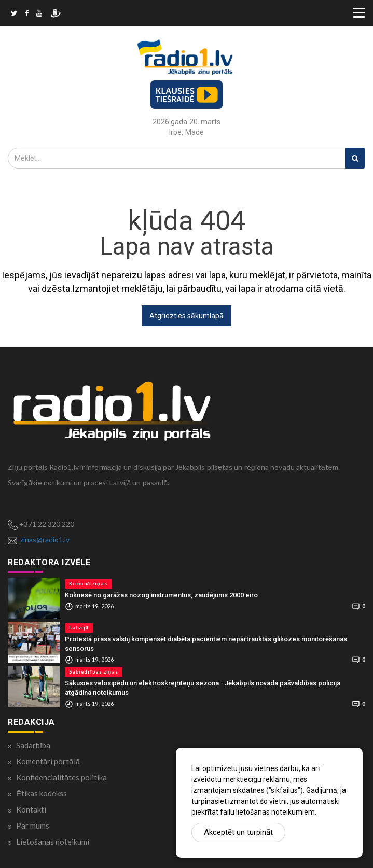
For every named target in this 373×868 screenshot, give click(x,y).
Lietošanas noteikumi (53, 842)
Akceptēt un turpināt (238, 832)
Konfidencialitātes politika (61, 777)
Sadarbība (33, 745)
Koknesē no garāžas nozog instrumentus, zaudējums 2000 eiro (161, 595)
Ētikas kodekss (42, 793)
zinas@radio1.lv (45, 540)
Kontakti (31, 809)
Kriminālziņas (88, 584)
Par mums (33, 825)
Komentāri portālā (48, 761)
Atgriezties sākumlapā (186, 316)
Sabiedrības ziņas (94, 672)
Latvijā (79, 628)
